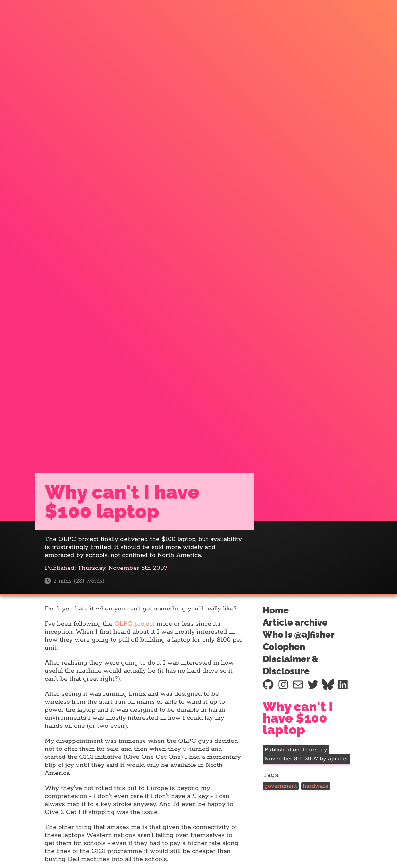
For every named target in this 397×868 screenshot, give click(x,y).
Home (276, 610)
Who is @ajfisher (299, 635)
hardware (316, 786)
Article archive (295, 622)
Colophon (284, 647)
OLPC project (135, 624)
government (281, 786)
